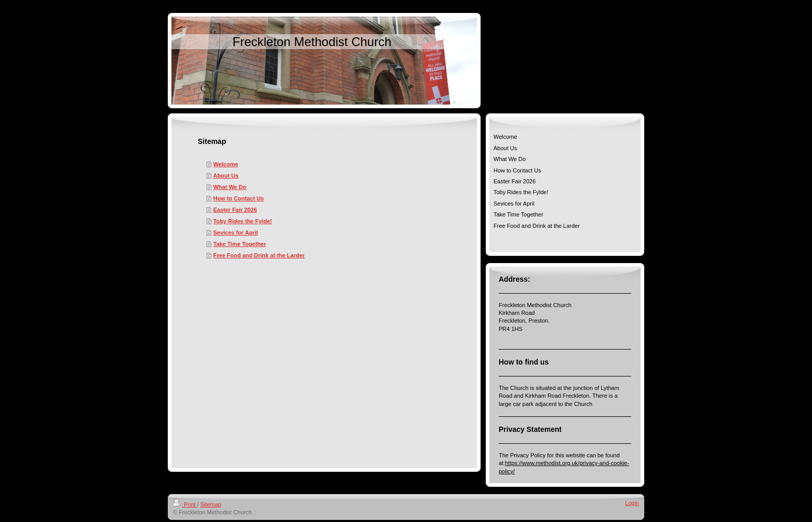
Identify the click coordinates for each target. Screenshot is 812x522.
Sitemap (211, 504)
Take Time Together (240, 244)
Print (185, 504)
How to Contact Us (239, 198)
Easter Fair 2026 (235, 210)
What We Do (230, 187)
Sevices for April (236, 233)
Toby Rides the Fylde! (243, 221)
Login (632, 503)
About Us (226, 176)
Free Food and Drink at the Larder (259, 255)
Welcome (226, 164)
